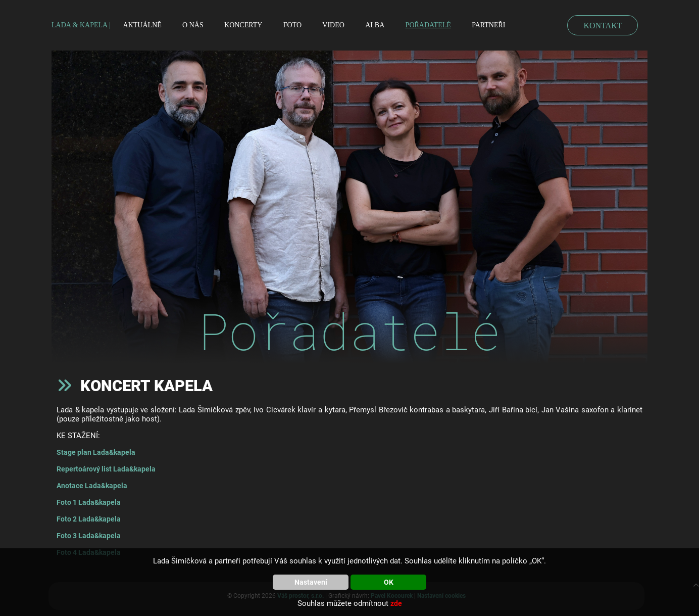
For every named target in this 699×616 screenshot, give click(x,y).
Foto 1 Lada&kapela (89, 502)
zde (396, 603)
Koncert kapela (146, 386)
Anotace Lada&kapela (92, 486)
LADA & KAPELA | (81, 25)
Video (333, 25)
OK (389, 582)
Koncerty (243, 25)
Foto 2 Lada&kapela (89, 519)
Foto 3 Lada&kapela (89, 536)
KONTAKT (603, 26)
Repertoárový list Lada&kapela (106, 469)
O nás (193, 25)
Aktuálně (142, 25)
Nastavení (311, 582)
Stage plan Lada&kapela (96, 452)
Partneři (488, 25)
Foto (292, 25)
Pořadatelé (428, 25)
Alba (375, 25)
